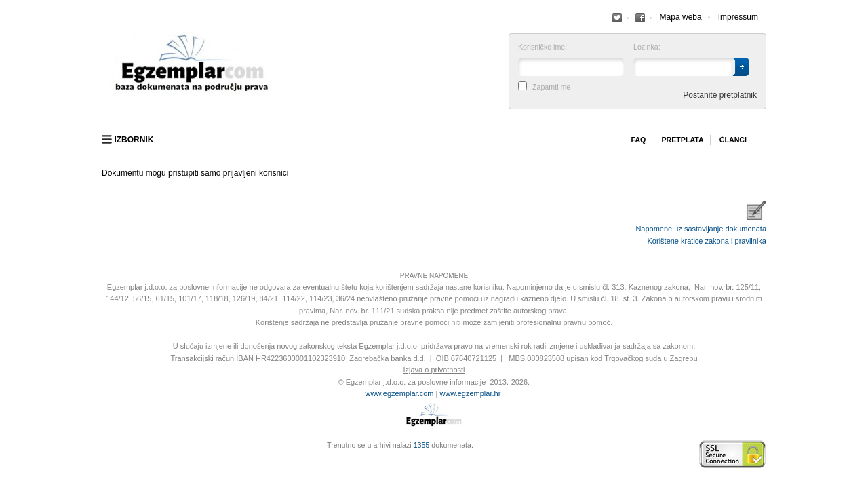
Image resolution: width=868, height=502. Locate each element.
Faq (638, 140)
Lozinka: (647, 47)
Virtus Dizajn (105, 461)
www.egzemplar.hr (470, 393)
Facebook (617, 18)
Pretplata (682, 140)
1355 (422, 445)
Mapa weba (681, 17)
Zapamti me (551, 87)
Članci (733, 140)
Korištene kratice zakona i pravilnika (707, 241)
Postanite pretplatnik (720, 95)
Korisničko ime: (542, 47)
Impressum (738, 17)
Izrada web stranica (105, 455)
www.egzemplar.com (400, 393)
